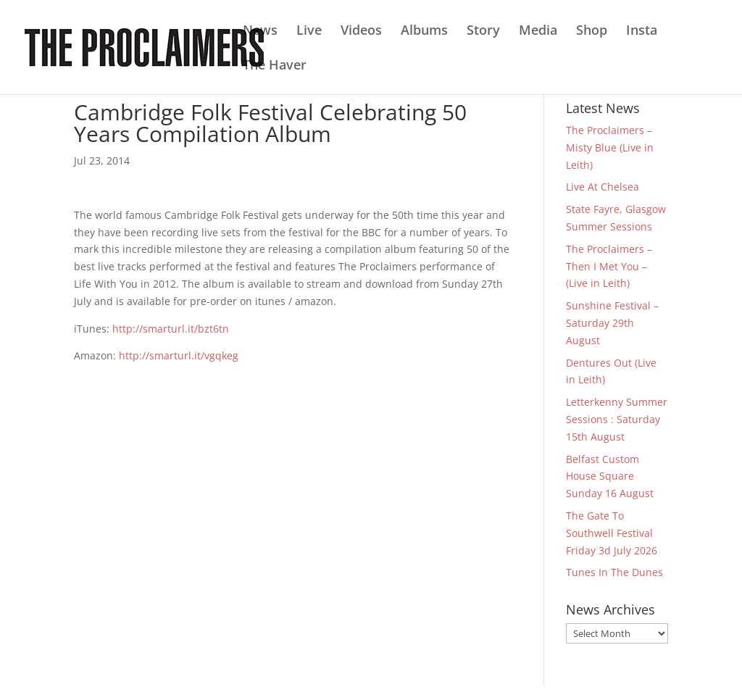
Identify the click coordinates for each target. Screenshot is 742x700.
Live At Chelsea (603, 187)
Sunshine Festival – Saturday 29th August (612, 323)
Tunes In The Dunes (614, 572)
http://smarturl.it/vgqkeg (179, 355)
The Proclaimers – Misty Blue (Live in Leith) (610, 147)
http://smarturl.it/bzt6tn (171, 329)
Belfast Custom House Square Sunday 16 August (610, 476)
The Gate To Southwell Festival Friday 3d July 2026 (612, 533)
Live (309, 32)
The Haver (275, 66)
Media (538, 32)
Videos (361, 32)
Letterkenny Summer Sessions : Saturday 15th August (617, 419)
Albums (424, 32)
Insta (642, 32)
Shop (592, 32)
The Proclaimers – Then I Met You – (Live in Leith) (609, 266)
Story (483, 32)
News (260, 32)
